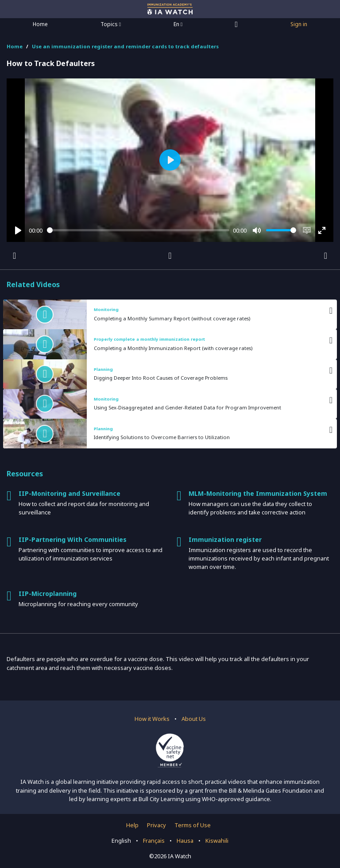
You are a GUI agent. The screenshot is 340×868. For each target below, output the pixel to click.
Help (132, 825)
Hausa (185, 841)
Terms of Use (193, 825)
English (121, 841)
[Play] (18, 230)
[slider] (138, 230)
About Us (194, 719)
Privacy (156, 825)
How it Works (152, 719)
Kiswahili (217, 841)
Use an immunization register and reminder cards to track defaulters (125, 46)
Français (154, 841)
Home (40, 24)
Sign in (299, 24)
